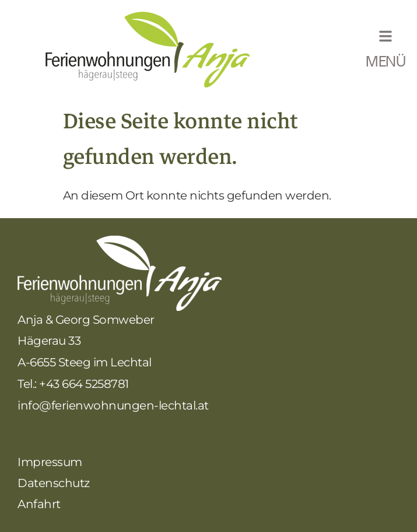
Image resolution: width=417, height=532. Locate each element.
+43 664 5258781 (84, 384)
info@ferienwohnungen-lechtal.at (113, 405)
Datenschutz (54, 483)
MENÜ (386, 63)
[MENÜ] (386, 36)
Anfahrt (39, 504)
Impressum (50, 462)
